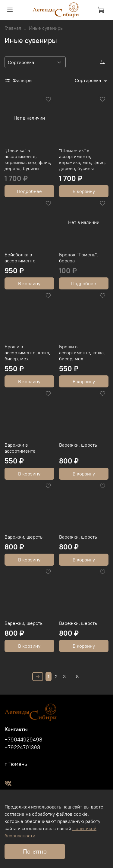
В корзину (84, 191)
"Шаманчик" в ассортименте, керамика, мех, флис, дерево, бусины (82, 159)
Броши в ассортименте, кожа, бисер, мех (27, 353)
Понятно (35, 851)
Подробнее (29, 191)
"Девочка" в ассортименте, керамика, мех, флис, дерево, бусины (28, 159)
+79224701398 (22, 747)
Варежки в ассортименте (20, 448)
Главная (13, 28)
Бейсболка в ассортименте (20, 258)
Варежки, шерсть (78, 445)
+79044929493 (23, 740)
